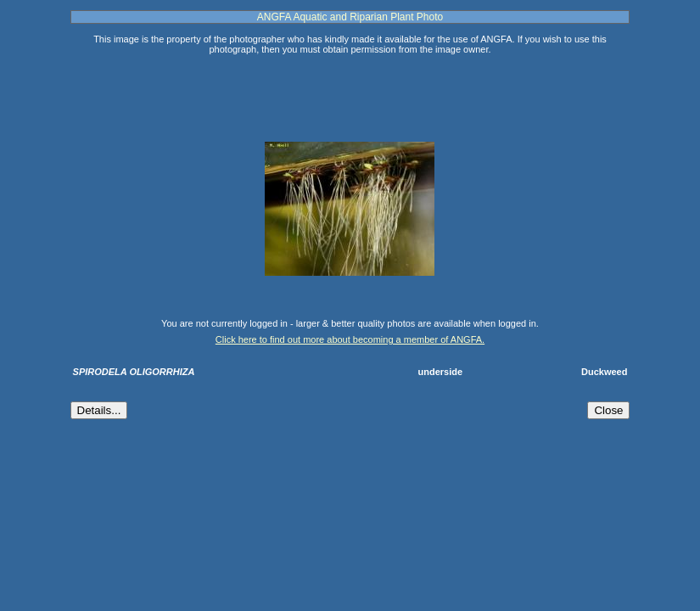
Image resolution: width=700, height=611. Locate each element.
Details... (99, 410)
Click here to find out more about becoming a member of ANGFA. (350, 339)
